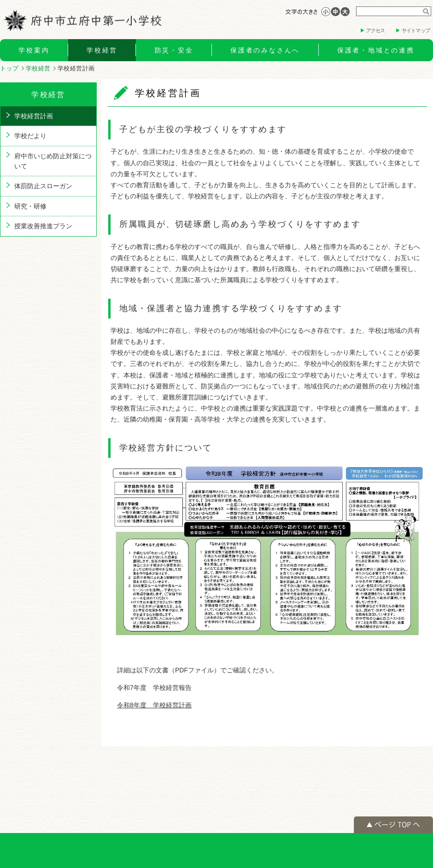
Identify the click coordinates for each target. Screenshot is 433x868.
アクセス (376, 30)
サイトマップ (416, 30)
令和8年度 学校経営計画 (154, 705)
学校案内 (34, 50)
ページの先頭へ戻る (393, 825)
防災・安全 (174, 50)
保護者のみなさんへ (265, 50)
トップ (9, 68)
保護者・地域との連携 (376, 50)
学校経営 (102, 50)
